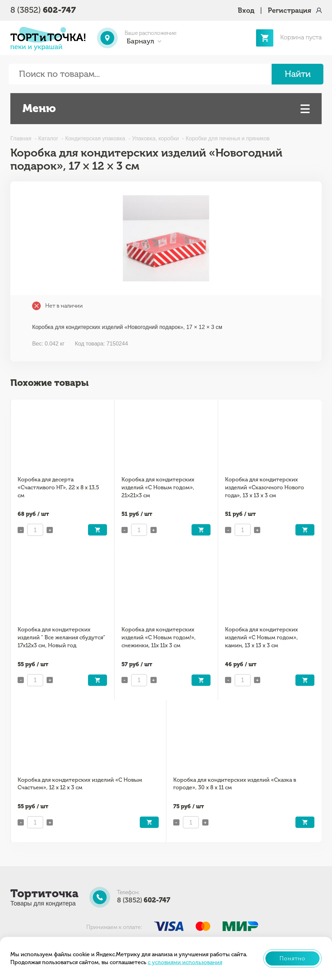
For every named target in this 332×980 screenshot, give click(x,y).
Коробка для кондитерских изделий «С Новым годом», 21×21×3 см (158, 487)
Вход (246, 10)
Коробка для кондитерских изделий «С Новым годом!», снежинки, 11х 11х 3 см (159, 637)
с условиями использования (185, 962)
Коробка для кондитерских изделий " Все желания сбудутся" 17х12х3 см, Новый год (61, 637)
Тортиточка (44, 893)
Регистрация (290, 10)
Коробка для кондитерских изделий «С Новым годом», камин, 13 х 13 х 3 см (261, 637)
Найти (298, 74)
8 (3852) (43, 10)
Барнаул (140, 41)
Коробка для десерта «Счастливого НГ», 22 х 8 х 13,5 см (58, 487)
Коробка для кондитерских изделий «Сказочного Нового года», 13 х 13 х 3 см (265, 487)
